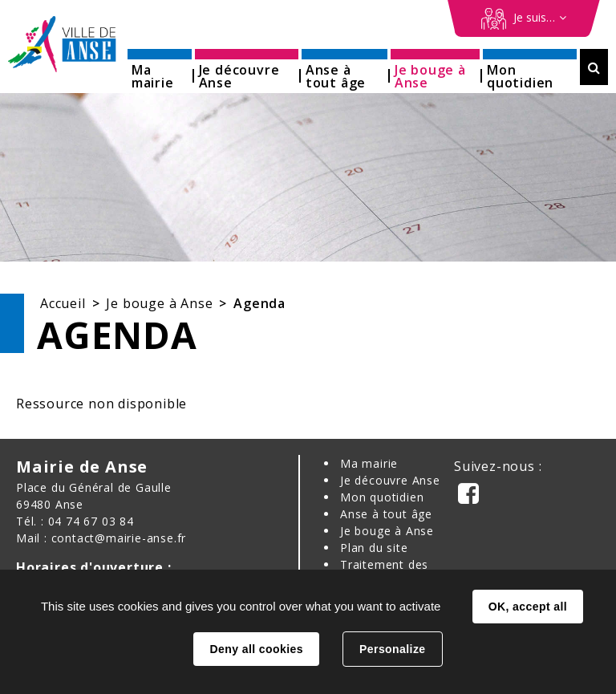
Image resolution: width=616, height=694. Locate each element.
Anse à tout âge (386, 514)
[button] (160, 71)
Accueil (63, 303)
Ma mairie (369, 463)
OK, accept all (528, 607)
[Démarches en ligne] (524, 18)
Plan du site (374, 548)
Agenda (259, 303)
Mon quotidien (382, 497)
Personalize (392, 649)
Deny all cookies (256, 649)
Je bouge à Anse (159, 303)
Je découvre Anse (390, 480)
